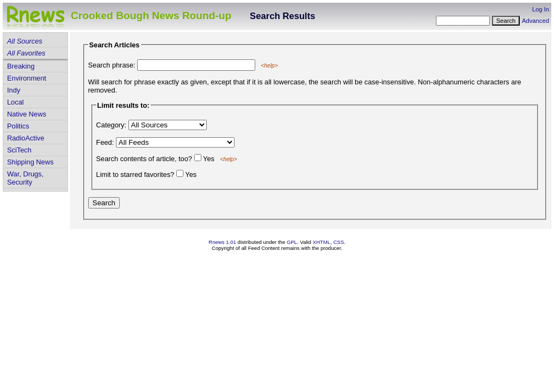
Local (16, 102)
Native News (27, 114)
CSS (338, 242)
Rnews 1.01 (222, 242)
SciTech (19, 150)
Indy (14, 90)
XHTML (322, 242)
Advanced (535, 21)
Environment (27, 78)
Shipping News (30, 162)
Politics (18, 126)
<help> (269, 66)
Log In (541, 9)
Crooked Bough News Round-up (151, 16)
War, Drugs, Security (25, 178)
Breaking (21, 66)
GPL (292, 242)
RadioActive (26, 138)
